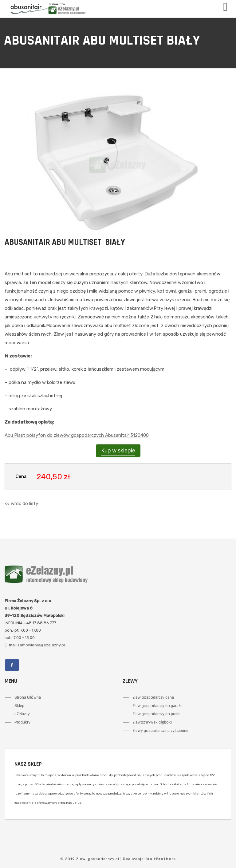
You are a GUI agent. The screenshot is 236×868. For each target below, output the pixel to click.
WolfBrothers (161, 859)
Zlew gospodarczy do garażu (157, 706)
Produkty (22, 722)
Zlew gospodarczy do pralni (156, 714)
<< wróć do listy (21, 503)
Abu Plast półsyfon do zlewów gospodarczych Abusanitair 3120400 (77, 435)
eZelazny (22, 714)
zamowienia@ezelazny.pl (41, 645)
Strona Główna (28, 697)
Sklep (19, 706)
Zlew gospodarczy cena (153, 697)
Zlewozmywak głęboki (152, 722)
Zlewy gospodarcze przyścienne (160, 731)
